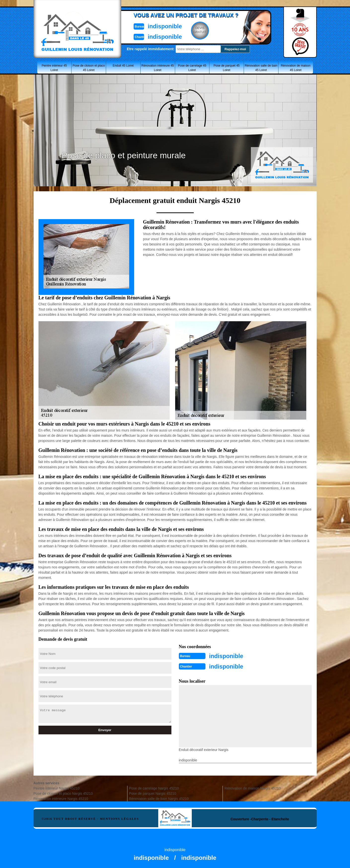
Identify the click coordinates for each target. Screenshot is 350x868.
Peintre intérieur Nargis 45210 (57, 787)
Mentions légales (119, 818)
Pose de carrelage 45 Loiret (192, 68)
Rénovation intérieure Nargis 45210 (61, 798)
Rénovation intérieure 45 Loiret (158, 68)
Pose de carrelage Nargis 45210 (154, 787)
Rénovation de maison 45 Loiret (295, 68)
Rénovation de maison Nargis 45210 (253, 787)
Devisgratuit (198, 30)
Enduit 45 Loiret (123, 66)
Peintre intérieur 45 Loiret (54, 68)
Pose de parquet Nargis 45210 (153, 792)
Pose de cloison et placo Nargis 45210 (63, 792)
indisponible (160, 26)
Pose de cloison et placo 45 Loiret (89, 68)
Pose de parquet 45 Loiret (227, 68)
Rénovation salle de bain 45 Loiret (261, 68)
